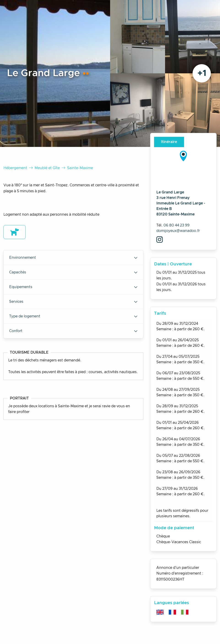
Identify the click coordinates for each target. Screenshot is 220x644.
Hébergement (15, 168)
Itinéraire (169, 142)
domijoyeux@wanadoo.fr (178, 231)
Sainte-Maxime (80, 168)
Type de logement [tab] (73, 316)
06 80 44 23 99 (177, 225)
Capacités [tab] (73, 272)
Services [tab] (73, 302)
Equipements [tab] (73, 287)
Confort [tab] (73, 331)
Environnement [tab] (73, 258)
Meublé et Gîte (47, 168)
